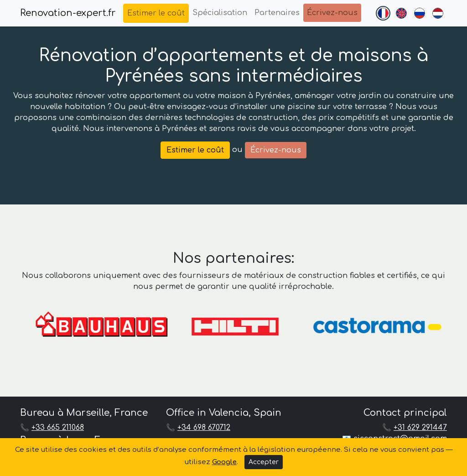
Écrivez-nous (332, 13)
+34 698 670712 (204, 428)
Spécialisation (220, 13)
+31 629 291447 (420, 428)
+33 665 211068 (58, 428)
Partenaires (277, 13)
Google (224, 462)
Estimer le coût (156, 13)
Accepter (264, 462)
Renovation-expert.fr (68, 13)
